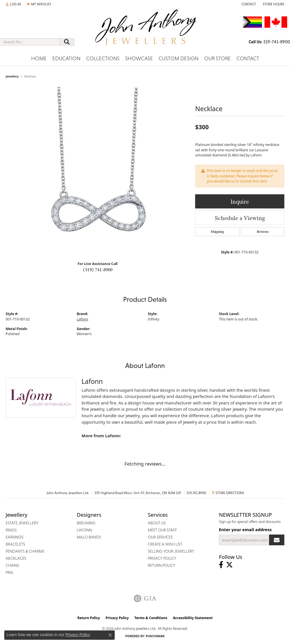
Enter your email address (245, 529)
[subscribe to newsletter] (277, 540)
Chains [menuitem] (12, 565)
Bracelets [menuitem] (15, 544)
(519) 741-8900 (98, 270)
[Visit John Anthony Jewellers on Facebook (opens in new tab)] (221, 565)
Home (39, 58)
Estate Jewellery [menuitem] (22, 523)
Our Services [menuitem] (160, 537)
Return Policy (89, 618)
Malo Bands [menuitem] (89, 537)
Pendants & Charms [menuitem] (25, 551)
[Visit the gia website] (145, 598)
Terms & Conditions (151, 618)
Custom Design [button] (179, 58)
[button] (13, 4)
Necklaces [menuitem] (16, 558)
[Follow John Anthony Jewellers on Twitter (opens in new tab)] (229, 565)
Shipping (217, 232)
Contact (248, 58)
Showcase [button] (139, 58)
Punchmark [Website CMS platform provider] (155, 636)
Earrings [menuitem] (15, 537)
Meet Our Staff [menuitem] (162, 530)
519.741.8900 (196, 493)
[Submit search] (67, 42)
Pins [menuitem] (9, 572)
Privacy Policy (117, 618)
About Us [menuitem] (157, 523)
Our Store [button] (217, 58)
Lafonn (82, 319)
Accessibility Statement (193, 618)
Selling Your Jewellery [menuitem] (171, 551)
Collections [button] (103, 58)
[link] (248, 4)
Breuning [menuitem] (86, 523)
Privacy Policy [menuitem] (162, 558)
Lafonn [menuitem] (84, 530)
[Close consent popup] (110, 635)
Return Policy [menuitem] (162, 565)
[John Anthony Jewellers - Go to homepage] (145, 31)
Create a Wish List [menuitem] (165, 544)
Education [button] (66, 58)
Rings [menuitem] (11, 530)
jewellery (12, 76)
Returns (263, 232)
